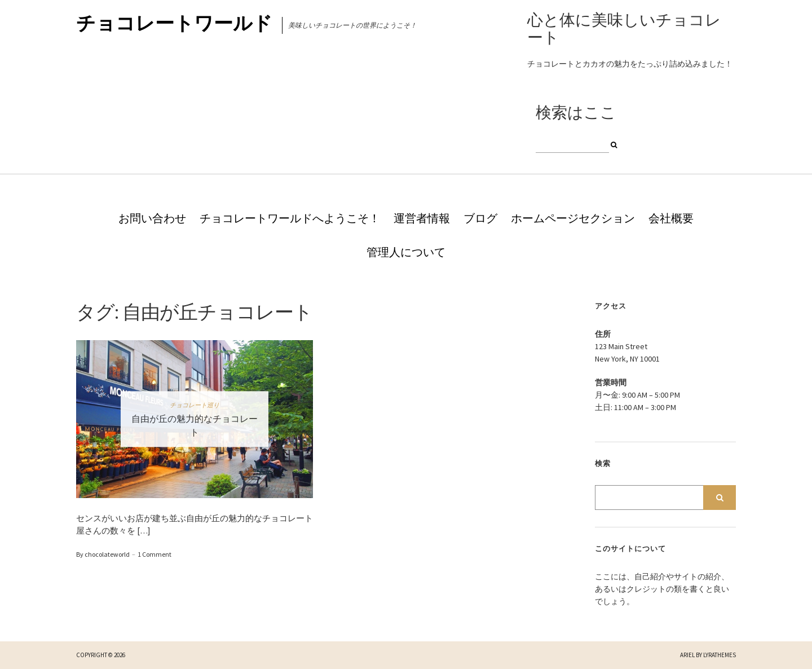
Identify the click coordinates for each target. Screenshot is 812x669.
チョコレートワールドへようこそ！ (290, 218)
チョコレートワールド (174, 23)
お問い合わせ (152, 218)
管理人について (406, 252)
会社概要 (671, 218)
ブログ (480, 218)
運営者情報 (422, 218)
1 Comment (155, 554)
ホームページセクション (573, 218)
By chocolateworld (103, 554)
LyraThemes (720, 655)
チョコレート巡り (195, 404)
